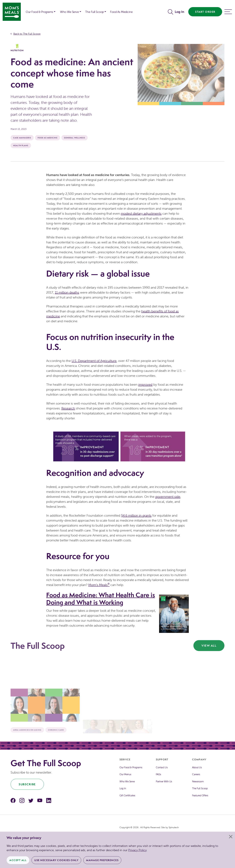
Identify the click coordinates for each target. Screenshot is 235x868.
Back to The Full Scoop (27, 34)
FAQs (158, 774)
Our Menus (125, 774)
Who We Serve (127, 781)
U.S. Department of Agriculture (94, 361)
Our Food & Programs (39, 12)
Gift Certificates (127, 795)
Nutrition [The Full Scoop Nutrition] (17, 48)
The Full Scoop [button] (94, 12)
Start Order (205, 12)
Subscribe (27, 784)
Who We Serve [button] (69, 12)
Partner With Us (164, 781)
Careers (196, 774)
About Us (197, 767)
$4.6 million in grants (136, 515)
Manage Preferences (102, 860)
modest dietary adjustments (141, 213)
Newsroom (198, 781)
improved (145, 384)
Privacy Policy (137, 850)
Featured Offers (200, 795)
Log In (179, 12)
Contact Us (162, 767)
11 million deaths (67, 292)
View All (209, 646)
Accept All (18, 860)
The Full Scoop (200, 788)
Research (68, 408)
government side (168, 497)
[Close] (231, 837)
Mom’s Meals (99, 585)
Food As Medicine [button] (121, 12)
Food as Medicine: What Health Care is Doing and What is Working (101, 599)
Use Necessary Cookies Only (56, 860)
